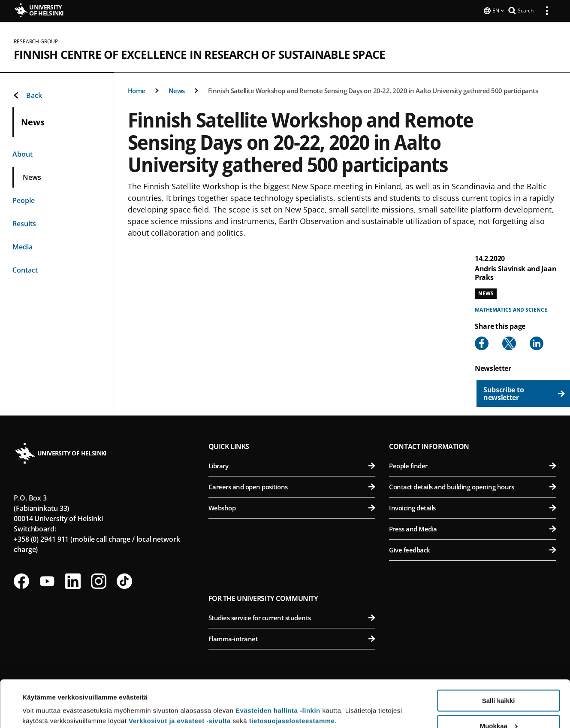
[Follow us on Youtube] (47, 580)
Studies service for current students (292, 617)
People (24, 200)
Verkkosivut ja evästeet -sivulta (180, 677)
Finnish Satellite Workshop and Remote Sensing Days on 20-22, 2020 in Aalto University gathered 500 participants (373, 90)
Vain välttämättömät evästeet (498, 707)
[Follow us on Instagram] (99, 580)
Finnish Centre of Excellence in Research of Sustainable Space (199, 54)
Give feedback (473, 549)
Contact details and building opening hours (473, 486)
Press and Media (473, 528)
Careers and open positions (292, 486)
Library (292, 465)
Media (23, 246)
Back (27, 94)
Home (137, 90)
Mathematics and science (511, 309)
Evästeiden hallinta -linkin (278, 666)
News (177, 90)
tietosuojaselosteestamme (292, 677)
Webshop (292, 507)
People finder (473, 465)
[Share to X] (509, 343)
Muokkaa (499, 682)
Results (24, 223)
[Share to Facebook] (482, 343)
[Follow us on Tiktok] (124, 580)
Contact (25, 269)
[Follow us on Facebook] (21, 580)
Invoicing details (473, 507)
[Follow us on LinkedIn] (73, 580)
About (23, 153)
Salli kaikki (499, 657)
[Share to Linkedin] (537, 343)
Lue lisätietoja (44, 700)
